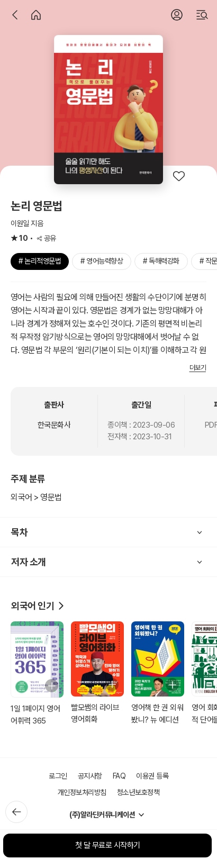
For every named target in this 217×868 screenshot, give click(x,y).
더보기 (198, 368)
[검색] (202, 15)
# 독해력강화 (161, 261)
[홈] (36, 15)
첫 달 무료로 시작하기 (108, 845)
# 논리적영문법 (40, 261)
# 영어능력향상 (102, 261)
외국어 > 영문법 (36, 497)
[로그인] (177, 15)
